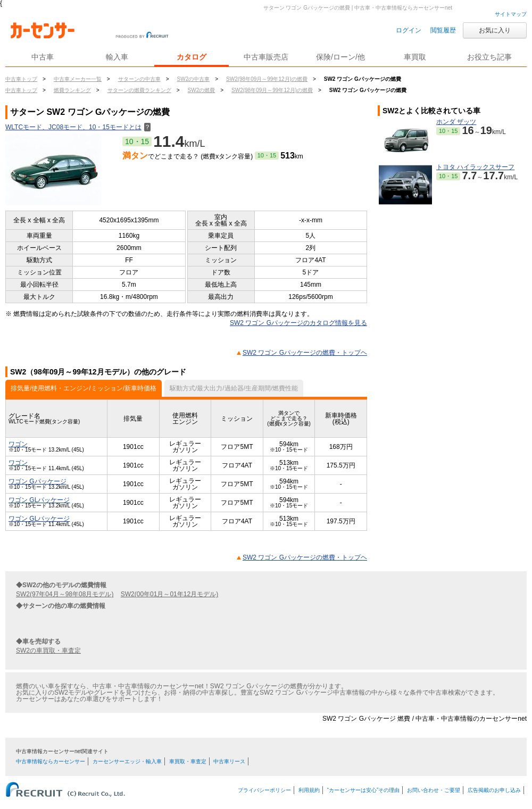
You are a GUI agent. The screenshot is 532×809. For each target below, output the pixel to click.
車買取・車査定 (188, 761)
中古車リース (229, 761)
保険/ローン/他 (340, 57)
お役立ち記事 (489, 57)
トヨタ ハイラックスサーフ (475, 167)
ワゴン (18, 444)
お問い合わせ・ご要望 (434, 790)
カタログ (192, 57)
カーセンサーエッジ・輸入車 (127, 761)
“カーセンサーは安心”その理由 (364, 790)
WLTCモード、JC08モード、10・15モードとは (78, 127)
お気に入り (495, 30)
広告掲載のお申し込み (494, 790)
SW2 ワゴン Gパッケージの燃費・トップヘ (305, 353)
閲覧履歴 (443, 30)
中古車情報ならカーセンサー (51, 761)
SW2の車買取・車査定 (48, 650)
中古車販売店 (266, 57)
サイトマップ (511, 14)
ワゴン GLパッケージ (39, 500)
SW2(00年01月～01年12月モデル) (169, 594)
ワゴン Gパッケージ (38, 481)
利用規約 (309, 790)
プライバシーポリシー (264, 790)
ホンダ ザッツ (456, 122)
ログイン (409, 30)
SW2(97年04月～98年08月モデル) (65, 594)
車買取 (415, 57)
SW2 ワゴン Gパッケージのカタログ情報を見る (298, 323)
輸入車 (117, 57)
